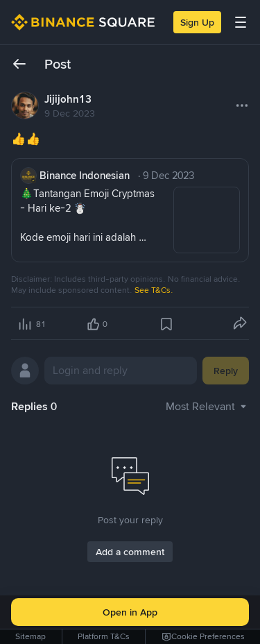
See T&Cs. (154, 290)
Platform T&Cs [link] (104, 636)
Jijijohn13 (68, 99)
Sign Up (197, 22)
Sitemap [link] (31, 636)
